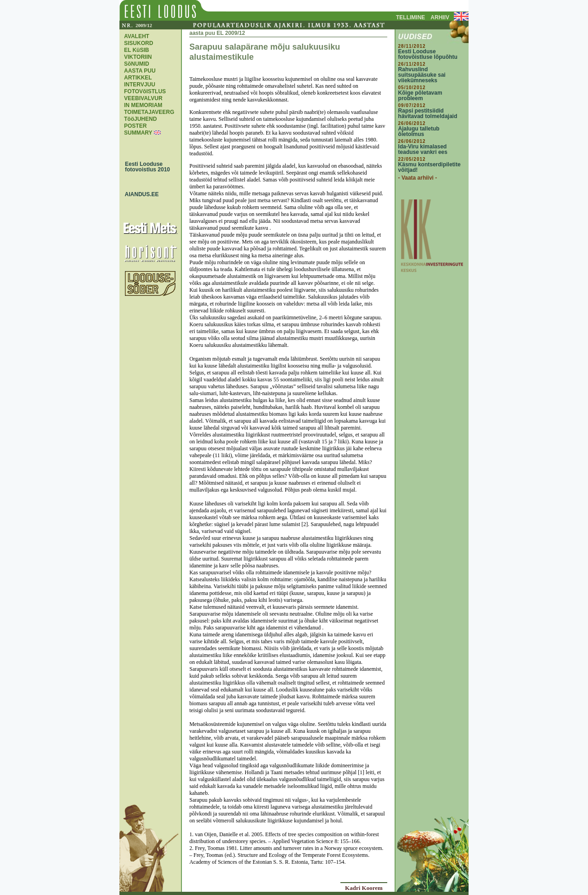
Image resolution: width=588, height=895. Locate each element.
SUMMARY (138, 133)
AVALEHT (137, 36)
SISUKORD (139, 43)
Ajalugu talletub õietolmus (419, 131)
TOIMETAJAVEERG (149, 112)
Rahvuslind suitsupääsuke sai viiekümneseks (422, 75)
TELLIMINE (410, 17)
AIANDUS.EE (140, 194)
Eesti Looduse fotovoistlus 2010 (145, 167)
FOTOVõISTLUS (145, 91)
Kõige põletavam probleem (420, 96)
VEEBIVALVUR (143, 98)
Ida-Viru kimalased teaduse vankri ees (423, 149)
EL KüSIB (136, 50)
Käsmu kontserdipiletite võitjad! (430, 167)
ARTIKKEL (138, 78)
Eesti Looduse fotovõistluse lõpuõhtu (428, 54)
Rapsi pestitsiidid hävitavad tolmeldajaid (428, 113)
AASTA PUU (140, 71)
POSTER (135, 126)
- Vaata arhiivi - (418, 178)
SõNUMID (137, 64)
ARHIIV (440, 17)
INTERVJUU (140, 85)
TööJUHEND (140, 119)
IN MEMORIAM (143, 105)
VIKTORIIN (138, 57)
